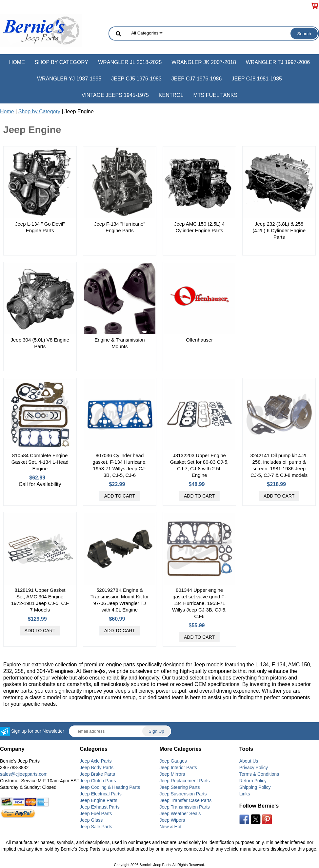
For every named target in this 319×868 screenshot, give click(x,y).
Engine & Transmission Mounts (120, 343)
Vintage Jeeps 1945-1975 (115, 95)
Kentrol (171, 95)
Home (17, 62)
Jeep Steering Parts (180, 787)
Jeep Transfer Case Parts (186, 800)
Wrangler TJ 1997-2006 (278, 62)
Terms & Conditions (259, 774)
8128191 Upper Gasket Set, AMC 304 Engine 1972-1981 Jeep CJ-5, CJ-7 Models (40, 600)
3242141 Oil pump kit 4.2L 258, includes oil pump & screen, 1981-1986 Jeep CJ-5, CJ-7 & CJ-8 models (279, 465)
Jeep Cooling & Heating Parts (110, 787)
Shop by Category (61, 62)
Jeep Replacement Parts (185, 781)
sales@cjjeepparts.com (24, 774)
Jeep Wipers (172, 820)
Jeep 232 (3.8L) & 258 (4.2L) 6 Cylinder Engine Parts (279, 230)
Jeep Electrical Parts (101, 794)
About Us (249, 761)
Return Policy (253, 781)
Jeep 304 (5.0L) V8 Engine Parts (40, 343)
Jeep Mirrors (172, 774)
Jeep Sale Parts (96, 827)
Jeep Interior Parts (178, 768)
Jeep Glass (91, 820)
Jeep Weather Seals (180, 813)
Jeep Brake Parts (97, 774)
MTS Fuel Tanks (215, 95)
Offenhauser (199, 340)
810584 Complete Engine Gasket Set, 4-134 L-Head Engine (40, 462)
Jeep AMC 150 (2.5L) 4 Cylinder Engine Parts (199, 227)
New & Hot (171, 827)
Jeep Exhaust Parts (100, 807)
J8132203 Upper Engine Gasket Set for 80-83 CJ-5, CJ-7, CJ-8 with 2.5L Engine (199, 465)
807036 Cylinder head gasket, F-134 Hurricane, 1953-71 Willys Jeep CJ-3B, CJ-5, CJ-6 (120, 465)
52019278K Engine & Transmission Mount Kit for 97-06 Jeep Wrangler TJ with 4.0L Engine (120, 600)
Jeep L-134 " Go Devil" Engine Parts (40, 227)
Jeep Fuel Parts (96, 813)
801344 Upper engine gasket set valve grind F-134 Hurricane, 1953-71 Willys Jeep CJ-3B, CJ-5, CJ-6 (199, 603)
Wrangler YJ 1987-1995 (69, 79)
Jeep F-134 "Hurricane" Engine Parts (120, 227)
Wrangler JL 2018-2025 (130, 62)
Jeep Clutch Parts (98, 781)
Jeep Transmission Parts (185, 807)
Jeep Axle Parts (96, 761)
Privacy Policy (254, 768)
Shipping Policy (255, 787)
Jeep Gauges (173, 761)
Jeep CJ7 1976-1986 (197, 79)
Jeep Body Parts (97, 768)
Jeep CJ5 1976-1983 (136, 79)
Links (245, 794)
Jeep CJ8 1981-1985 (257, 79)
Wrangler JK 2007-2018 (204, 62)
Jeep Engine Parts (98, 800)
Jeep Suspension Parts (183, 794)
